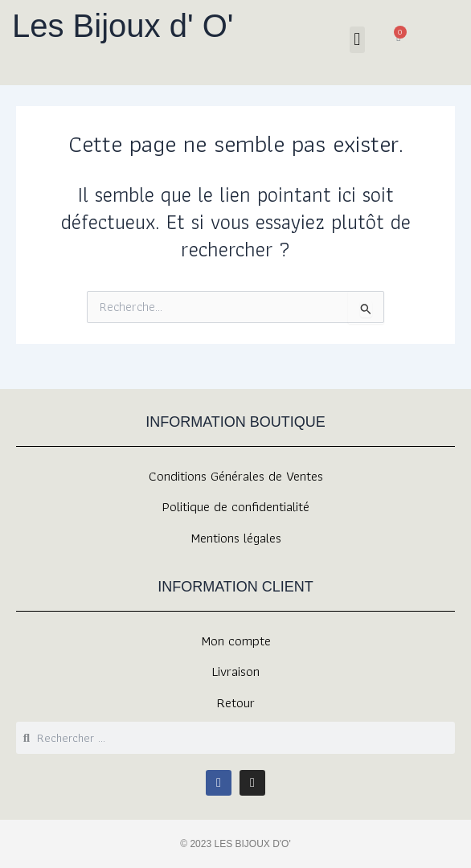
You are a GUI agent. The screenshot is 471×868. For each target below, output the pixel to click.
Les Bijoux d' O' (123, 26)
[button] (357, 40)
